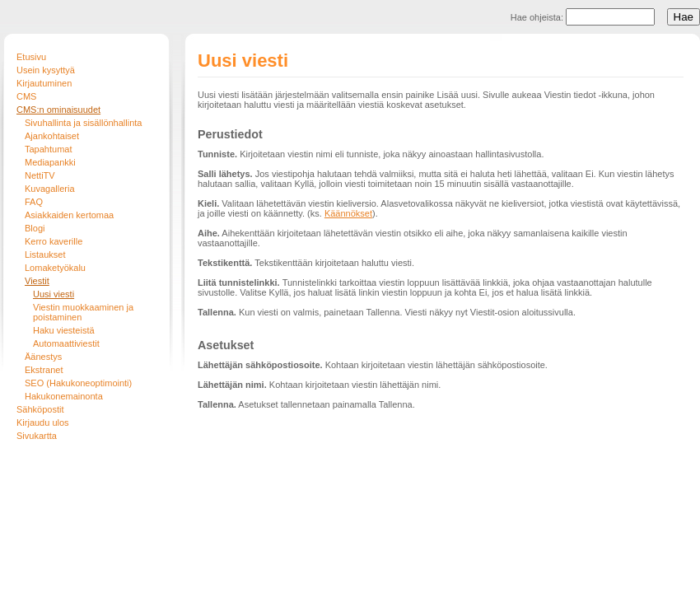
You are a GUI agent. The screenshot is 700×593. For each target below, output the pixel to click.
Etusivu (31, 57)
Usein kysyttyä (46, 70)
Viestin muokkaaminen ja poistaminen (83, 312)
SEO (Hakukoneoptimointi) (78, 383)
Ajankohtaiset (52, 136)
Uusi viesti (54, 294)
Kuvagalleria (50, 189)
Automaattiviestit (66, 343)
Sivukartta (37, 436)
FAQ (34, 202)
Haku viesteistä (64, 330)
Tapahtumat (48, 149)
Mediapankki (50, 162)
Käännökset (348, 213)
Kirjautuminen (44, 83)
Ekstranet (44, 370)
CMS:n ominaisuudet (58, 110)
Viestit (37, 281)
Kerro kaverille (54, 241)
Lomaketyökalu (55, 268)
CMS (26, 96)
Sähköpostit (40, 409)
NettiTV (40, 175)
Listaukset (45, 254)
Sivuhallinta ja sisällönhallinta (83, 123)
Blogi (35, 228)
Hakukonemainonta (64, 396)
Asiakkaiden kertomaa (69, 215)
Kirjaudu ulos (43, 423)
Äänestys (43, 357)
